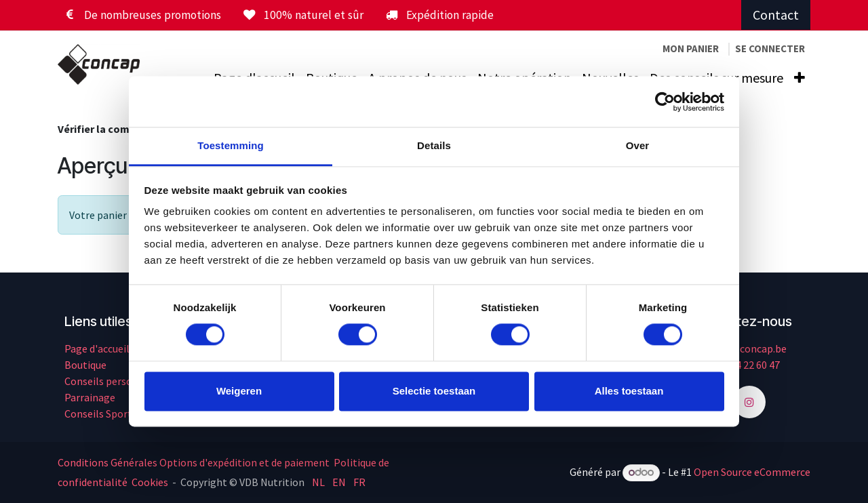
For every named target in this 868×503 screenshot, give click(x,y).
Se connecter (770, 48)
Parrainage (90, 397)
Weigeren (239, 391)
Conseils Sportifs (104, 414)
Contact (776, 15)
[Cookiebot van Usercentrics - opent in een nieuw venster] (665, 102)
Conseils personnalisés (118, 381)
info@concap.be (749, 348)
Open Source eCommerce (752, 472)
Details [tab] (434, 145)
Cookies (150, 482)
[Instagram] (749, 402)
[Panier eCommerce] (691, 49)
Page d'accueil (97, 348)
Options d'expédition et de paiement (244, 462)
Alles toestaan (629, 391)
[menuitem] (800, 78)
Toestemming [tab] (231, 145)
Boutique (85, 365)
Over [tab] (638, 145)
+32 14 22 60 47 (746, 365)
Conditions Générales (107, 462)
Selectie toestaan (434, 391)
